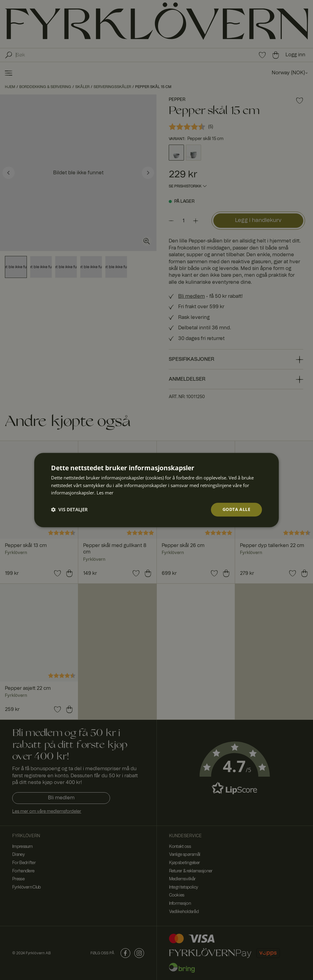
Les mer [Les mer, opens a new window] (105, 493)
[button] (69, 510)
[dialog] (156, 490)
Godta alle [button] (236, 509)
